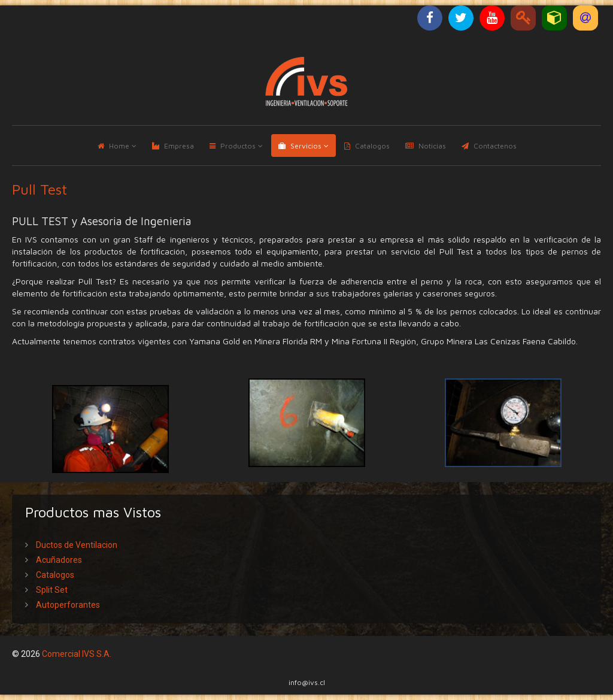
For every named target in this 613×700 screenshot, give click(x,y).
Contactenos (495, 146)
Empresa (179, 146)
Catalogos (372, 146)
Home (119, 146)
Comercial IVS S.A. (77, 654)
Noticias (432, 146)
